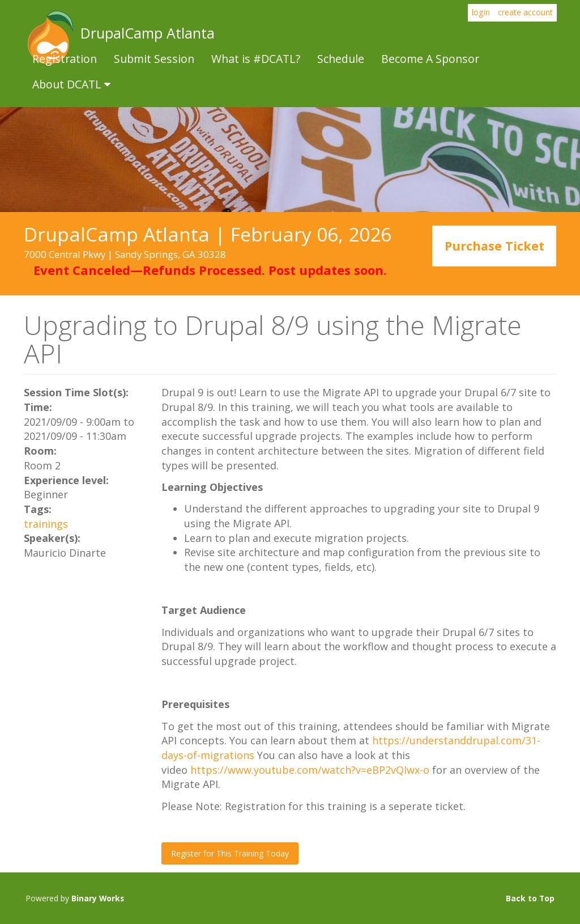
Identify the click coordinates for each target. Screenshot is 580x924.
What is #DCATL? (256, 59)
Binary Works (98, 898)
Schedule (341, 59)
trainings (46, 524)
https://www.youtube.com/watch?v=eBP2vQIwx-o (310, 770)
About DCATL (71, 84)
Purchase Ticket (494, 246)
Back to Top (530, 898)
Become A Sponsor (430, 59)
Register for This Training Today (230, 853)
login (481, 12)
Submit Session (154, 59)
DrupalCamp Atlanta (49, 37)
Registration (65, 59)
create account (525, 12)
